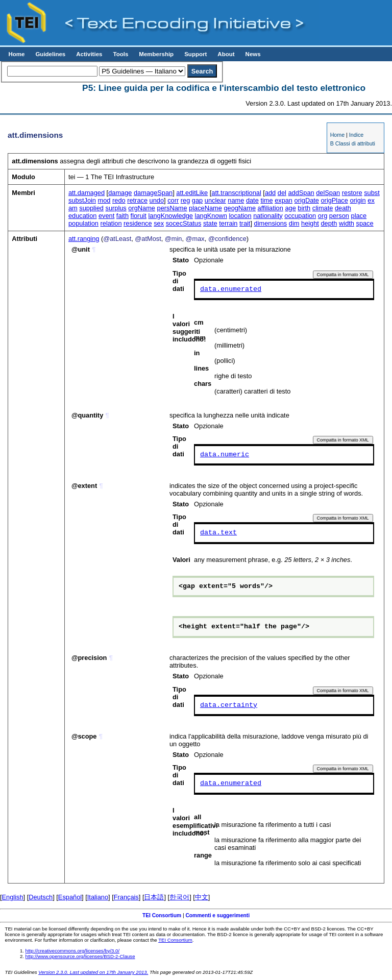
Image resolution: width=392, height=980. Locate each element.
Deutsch (41, 897)
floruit (139, 216)
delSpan (328, 193)
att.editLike (192, 193)
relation (111, 223)
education (83, 216)
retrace (137, 200)
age (290, 208)
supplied (91, 208)
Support (195, 54)
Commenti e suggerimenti (217, 915)
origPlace (335, 200)
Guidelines (50, 54)
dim (294, 223)
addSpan (301, 193)
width (347, 223)
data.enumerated (231, 289)
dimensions (271, 223)
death (343, 208)
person (339, 216)
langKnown (211, 216)
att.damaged (87, 193)
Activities (89, 54)
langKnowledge (170, 216)
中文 (202, 897)
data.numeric (225, 455)
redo (119, 200)
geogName (240, 208)
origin (358, 200)
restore (352, 193)
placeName (205, 208)
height (310, 223)
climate (323, 208)
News (253, 54)
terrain (228, 223)
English (13, 897)
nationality (268, 216)
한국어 (179, 897)
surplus (116, 208)
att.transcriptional (236, 193)
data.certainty (229, 705)
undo (157, 200)
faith (122, 216)
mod (104, 200)
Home (16, 54)
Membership (156, 54)
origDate (307, 200)
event (106, 216)
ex (371, 200)
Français (126, 897)
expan (284, 200)
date (252, 200)
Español (70, 897)
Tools (120, 54)
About (226, 54)
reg (186, 200)
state (210, 223)
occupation (300, 216)
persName (172, 208)
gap (197, 200)
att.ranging (84, 239)
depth (329, 223)
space (364, 223)
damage (120, 193)
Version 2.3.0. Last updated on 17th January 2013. (93, 972)
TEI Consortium (162, 915)
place (359, 216)
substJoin (82, 200)
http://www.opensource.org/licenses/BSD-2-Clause (80, 956)
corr (173, 200)
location (240, 216)
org (323, 216)
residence (138, 223)
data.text (218, 533)
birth (304, 208)
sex (159, 223)
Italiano (98, 897)
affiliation (271, 208)
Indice (356, 135)
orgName (142, 208)
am (73, 208)
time (266, 200)
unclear (215, 200)
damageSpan (153, 193)
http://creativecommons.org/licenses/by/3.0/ (73, 951)
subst (372, 193)
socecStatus (184, 223)
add (270, 193)
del (282, 193)
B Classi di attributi (353, 143)
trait (245, 223)
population (83, 223)
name (236, 200)
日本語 (154, 897)
